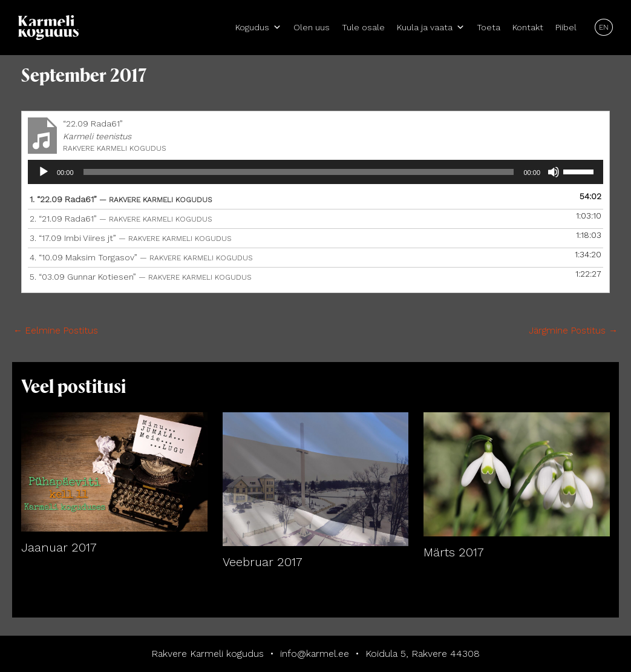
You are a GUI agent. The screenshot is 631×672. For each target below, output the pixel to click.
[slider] (299, 172)
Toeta (489, 27)
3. (130, 238)
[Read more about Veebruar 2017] (316, 478)
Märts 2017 (454, 552)
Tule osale (363, 27)
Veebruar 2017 (263, 562)
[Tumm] (554, 172)
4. (141, 257)
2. (121, 219)
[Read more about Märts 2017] (517, 473)
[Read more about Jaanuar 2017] (114, 471)
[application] (315, 172)
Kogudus (258, 27)
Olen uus (312, 27)
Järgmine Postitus (573, 331)
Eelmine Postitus (56, 331)
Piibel (566, 27)
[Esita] (44, 172)
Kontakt (528, 27)
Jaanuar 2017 (59, 547)
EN (604, 27)
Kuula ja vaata (431, 27)
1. (121, 199)
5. (140, 277)
